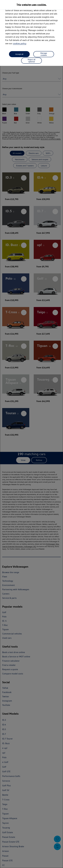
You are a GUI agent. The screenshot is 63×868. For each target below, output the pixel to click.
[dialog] (32, 434)
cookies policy (19, 43)
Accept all (19, 54)
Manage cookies (44, 54)
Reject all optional (32, 61)
